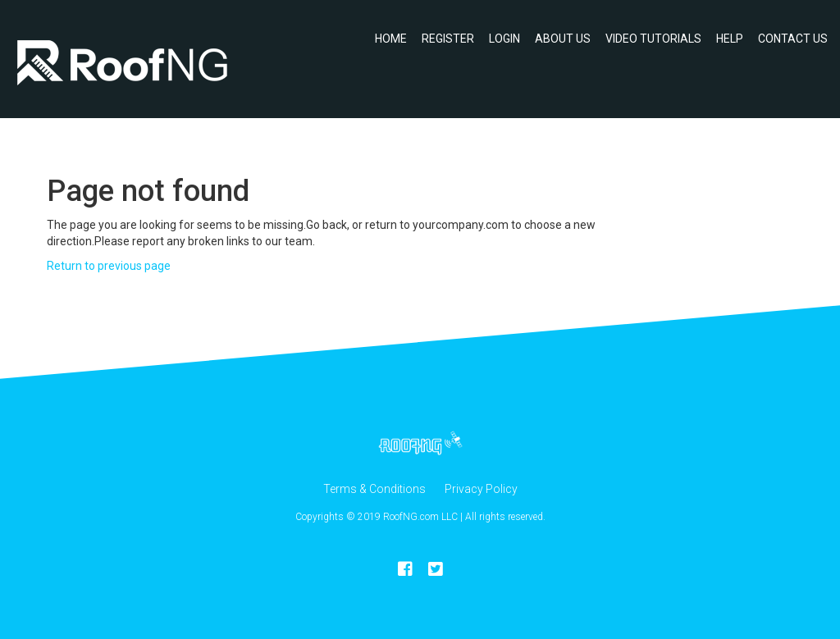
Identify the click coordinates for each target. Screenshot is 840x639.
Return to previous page (109, 266)
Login (504, 39)
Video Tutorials (653, 39)
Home (391, 39)
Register (448, 39)
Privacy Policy (481, 489)
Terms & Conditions (374, 489)
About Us (563, 39)
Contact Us (793, 39)
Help (730, 39)
